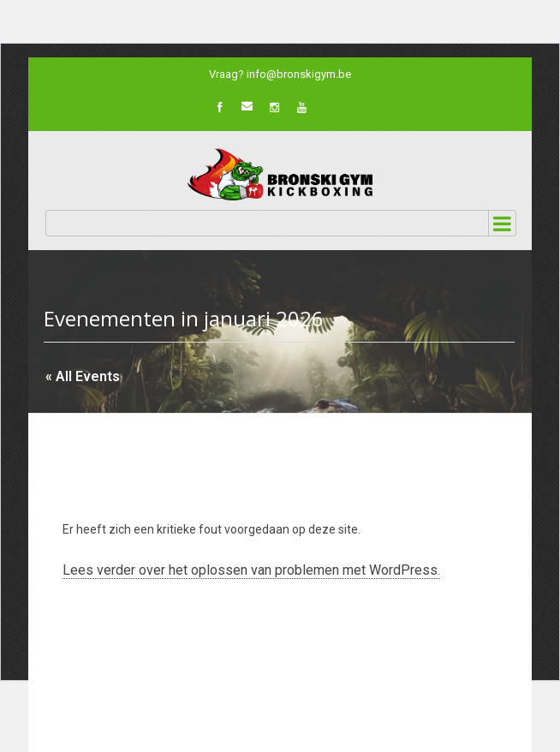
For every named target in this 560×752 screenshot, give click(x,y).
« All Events (83, 376)
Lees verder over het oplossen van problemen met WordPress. (251, 570)
